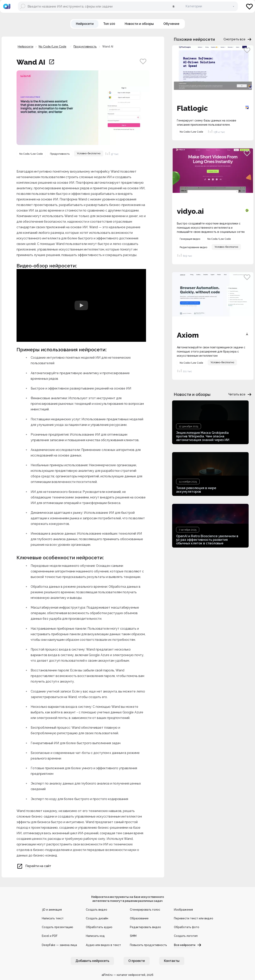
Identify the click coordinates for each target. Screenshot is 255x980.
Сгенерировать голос (145, 910)
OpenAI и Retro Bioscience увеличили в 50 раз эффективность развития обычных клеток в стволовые (207, 540)
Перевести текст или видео (194, 918)
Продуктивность (85, 47)
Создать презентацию (57, 927)
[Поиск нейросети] (93, 6)
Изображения (183, 910)
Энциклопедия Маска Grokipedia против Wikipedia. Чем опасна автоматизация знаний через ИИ (203, 436)
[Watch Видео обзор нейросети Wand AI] (81, 305)
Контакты (172, 961)
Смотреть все (238, 39)
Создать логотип (186, 936)
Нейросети (25, 47)
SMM (133, 936)
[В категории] (208, 6)
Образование (139, 918)
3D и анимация (52, 910)
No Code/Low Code (52, 47)
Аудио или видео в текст (103, 945)
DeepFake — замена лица (59, 945)
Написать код (95, 936)
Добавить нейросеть (92, 961)
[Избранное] (249, 6)
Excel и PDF (50, 936)
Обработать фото (187, 927)
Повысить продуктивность (148, 945)
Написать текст (53, 918)
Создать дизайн (97, 918)
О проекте (137, 961)
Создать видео (97, 910)
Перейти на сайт (34, 866)
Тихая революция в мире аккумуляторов (196, 490)
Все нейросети (188, 945)
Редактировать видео (145, 927)
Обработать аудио (99, 927)
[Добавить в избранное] (143, 61)
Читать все (240, 394)
